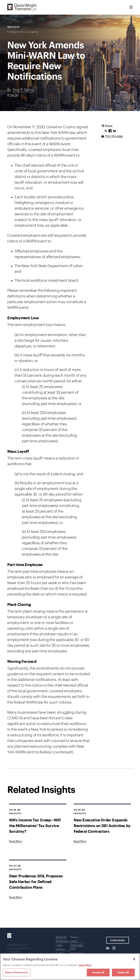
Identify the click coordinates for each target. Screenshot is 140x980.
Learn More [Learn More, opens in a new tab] (85, 965)
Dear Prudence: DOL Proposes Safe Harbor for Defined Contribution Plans (36, 881)
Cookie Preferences (17, 972)
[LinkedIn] (108, 948)
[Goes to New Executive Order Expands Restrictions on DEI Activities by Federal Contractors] (80, 842)
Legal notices (60, 947)
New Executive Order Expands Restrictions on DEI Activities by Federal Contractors (102, 826)
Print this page (114, 136)
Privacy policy (74, 939)
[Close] (134, 959)
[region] (70, 967)
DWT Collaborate (77, 951)
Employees (77, 945)
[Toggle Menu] (131, 7)
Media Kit (61, 937)
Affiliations (62, 941)
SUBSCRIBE (118, 940)
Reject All (123, 972)
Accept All (98, 972)
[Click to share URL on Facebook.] (110, 131)
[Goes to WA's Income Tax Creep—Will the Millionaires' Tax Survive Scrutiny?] (15, 842)
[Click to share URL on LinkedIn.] (114, 131)
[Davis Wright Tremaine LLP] (22, 7)
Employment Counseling (23, 32)
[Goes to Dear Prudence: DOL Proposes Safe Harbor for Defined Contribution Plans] (15, 897)
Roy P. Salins (24, 90)
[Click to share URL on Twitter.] (106, 131)
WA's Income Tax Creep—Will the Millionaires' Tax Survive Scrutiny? (35, 826)
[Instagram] (114, 948)
